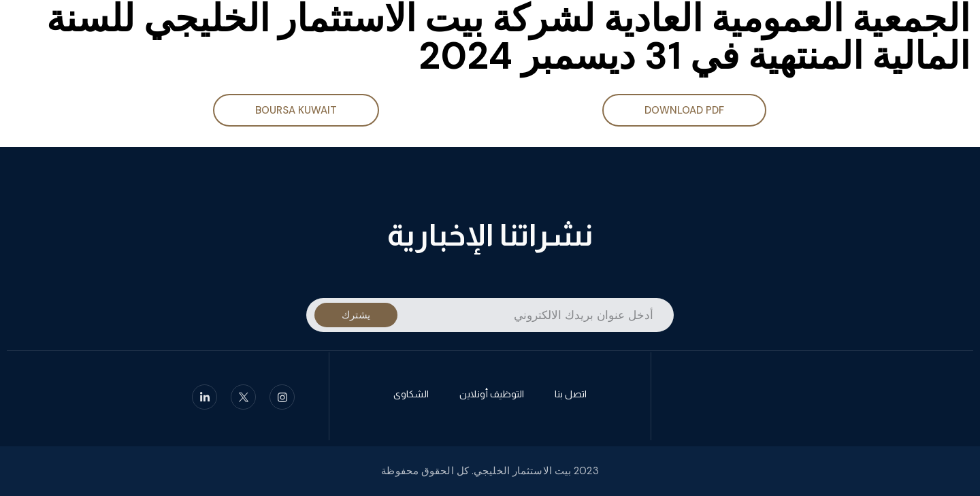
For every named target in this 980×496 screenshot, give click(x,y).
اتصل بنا (571, 396)
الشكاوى (411, 396)
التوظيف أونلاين (492, 396)
